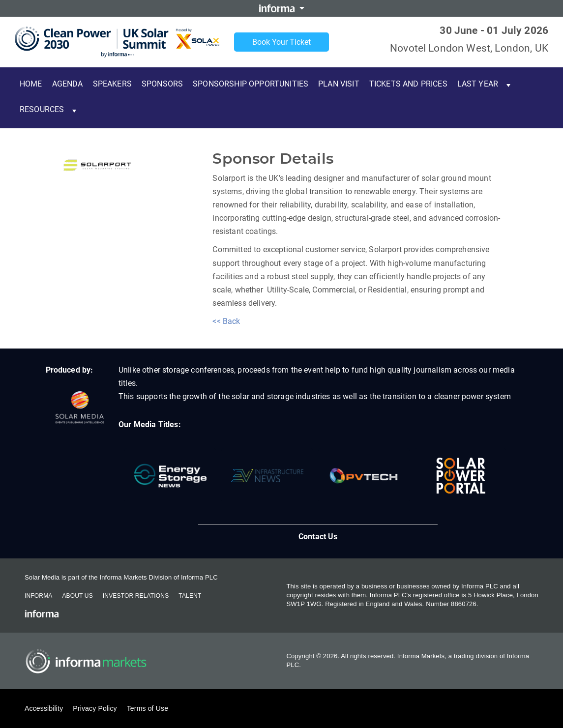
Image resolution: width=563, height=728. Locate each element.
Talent (190, 596)
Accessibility (44, 708)
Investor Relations (136, 596)
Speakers (112, 84)
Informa (38, 596)
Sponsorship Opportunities (251, 84)
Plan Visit (339, 84)
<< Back (226, 321)
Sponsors (162, 84)
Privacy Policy (95, 708)
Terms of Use (148, 708)
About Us (77, 596)
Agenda (68, 84)
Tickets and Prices (408, 84)
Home (31, 84)
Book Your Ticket (281, 42)
